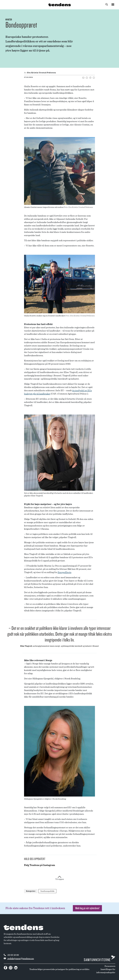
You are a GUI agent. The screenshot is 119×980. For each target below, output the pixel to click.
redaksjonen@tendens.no (19, 959)
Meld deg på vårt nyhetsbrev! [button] (87, 908)
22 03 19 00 (11, 955)
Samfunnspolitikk (47, 891)
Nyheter (9, 20)
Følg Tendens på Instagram (40, 865)
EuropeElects (64, 572)
